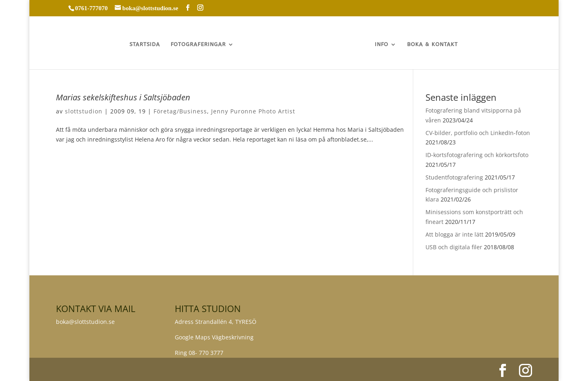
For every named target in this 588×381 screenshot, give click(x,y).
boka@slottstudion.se (86, 322)
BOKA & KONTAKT (432, 44)
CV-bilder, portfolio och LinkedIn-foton (478, 133)
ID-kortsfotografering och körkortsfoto (477, 155)
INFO (382, 44)
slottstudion (84, 111)
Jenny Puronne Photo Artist (253, 111)
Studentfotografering (454, 177)
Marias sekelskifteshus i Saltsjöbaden (123, 97)
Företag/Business (180, 111)
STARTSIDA (145, 44)
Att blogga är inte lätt (454, 234)
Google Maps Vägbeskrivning (214, 337)
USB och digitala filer (454, 247)
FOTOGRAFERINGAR (198, 44)
